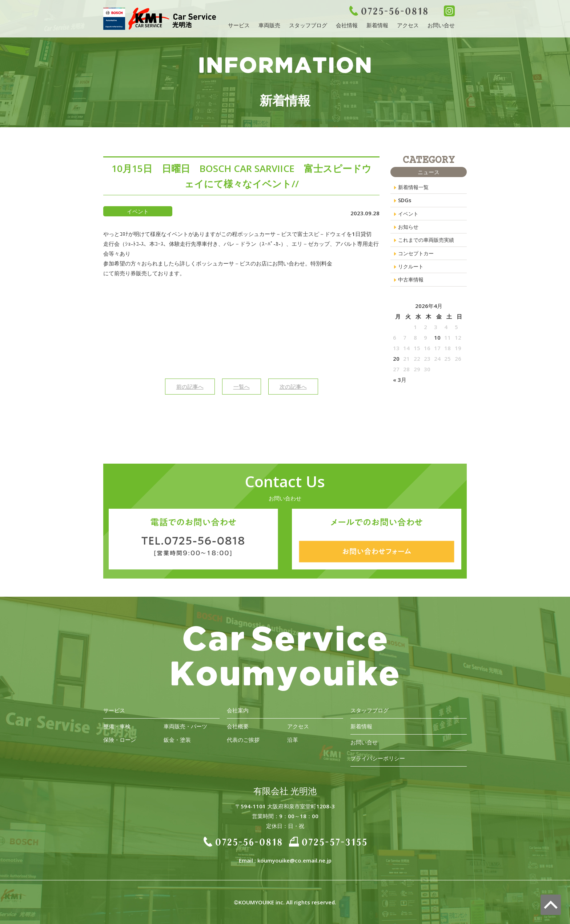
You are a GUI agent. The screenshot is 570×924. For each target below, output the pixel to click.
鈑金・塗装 (177, 740)
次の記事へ (293, 387)
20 (396, 363)
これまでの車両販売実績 (428, 243)
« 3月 (400, 384)
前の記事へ (190, 387)
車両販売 (269, 25)
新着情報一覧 (414, 187)
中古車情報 (412, 284)
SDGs (405, 201)
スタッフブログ (308, 25)
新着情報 (377, 25)
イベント (409, 215)
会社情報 (347, 25)
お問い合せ (441, 25)
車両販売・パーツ (185, 726)
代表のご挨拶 (243, 740)
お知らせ (409, 229)
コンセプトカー (417, 256)
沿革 (293, 740)
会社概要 (238, 726)
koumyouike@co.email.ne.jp (294, 860)
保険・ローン (120, 740)
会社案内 (238, 710)
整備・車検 (117, 726)
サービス (239, 25)
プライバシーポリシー (378, 758)
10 (437, 342)
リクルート (412, 270)
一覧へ (242, 387)
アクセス (408, 25)
